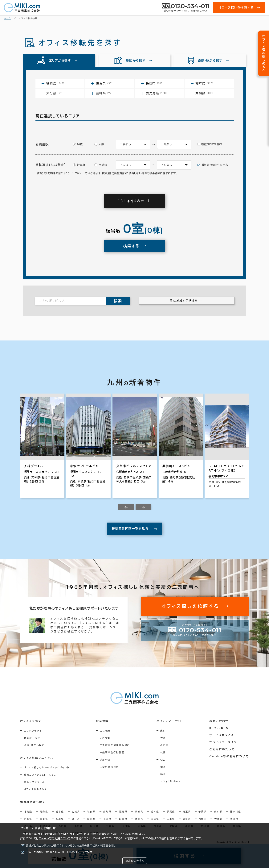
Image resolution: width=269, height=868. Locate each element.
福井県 (76, 819)
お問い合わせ (219, 721)
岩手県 (60, 812)
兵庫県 (234, 819)
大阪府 (218, 819)
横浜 (163, 767)
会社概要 (105, 731)
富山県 (44, 819)
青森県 (44, 812)
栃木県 (155, 812)
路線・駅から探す (34, 745)
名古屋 (164, 745)
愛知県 (155, 819)
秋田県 (91, 812)
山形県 (107, 812)
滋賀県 (187, 819)
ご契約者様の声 (109, 767)
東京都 (218, 812)
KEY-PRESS (220, 728)
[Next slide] (143, 507)
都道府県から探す (33, 802)
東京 (163, 731)
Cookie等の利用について (55, 838)
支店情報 (105, 738)
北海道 (28, 812)
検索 (118, 301)
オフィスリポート (170, 781)
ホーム (7, 18)
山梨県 (91, 819)
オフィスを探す (31, 721)
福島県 (123, 812)
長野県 (107, 819)
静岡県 (139, 819)
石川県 (60, 819)
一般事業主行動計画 (112, 752)
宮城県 (76, 812)
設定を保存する (135, 861)
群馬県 (171, 812)
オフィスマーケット (170, 721)
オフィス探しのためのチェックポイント (47, 767)
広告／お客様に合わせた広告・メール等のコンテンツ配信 (59, 852)
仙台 (163, 760)
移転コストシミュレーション (40, 775)
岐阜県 (123, 819)
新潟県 (28, 819)
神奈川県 (236, 812)
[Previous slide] (126, 507)
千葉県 (203, 812)
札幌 (163, 752)
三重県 (171, 819)
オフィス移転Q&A (35, 789)
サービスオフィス (221, 735)
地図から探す (32, 738)
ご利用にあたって (222, 749)
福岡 (163, 774)
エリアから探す (33, 731)
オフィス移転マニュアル (37, 758)
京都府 (203, 819)
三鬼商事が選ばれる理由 (115, 745)
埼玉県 (187, 812)
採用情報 (105, 760)
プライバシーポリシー (224, 742)
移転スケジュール (35, 782)
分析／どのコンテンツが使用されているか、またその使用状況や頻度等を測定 (71, 846)
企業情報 (102, 721)
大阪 (163, 738)
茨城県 (139, 812)
